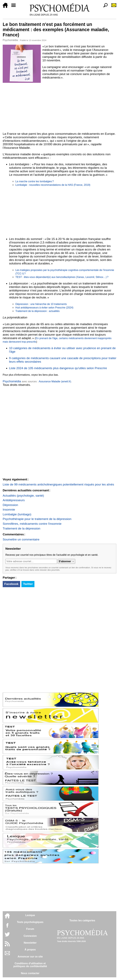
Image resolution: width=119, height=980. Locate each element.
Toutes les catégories (82, 920)
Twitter (28, 584)
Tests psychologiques (30, 922)
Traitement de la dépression (21, 528)
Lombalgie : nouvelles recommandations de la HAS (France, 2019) (53, 185)
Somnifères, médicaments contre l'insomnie (32, 524)
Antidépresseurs (14, 500)
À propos (30, 950)
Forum (30, 929)
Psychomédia (10, 40)
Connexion (30, 936)
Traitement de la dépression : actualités (38, 311)
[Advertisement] (60, 107)
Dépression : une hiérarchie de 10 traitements (41, 304)
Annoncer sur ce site (30, 957)
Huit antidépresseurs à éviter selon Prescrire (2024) (44, 308)
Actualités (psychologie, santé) (23, 496)
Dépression (10, 505)
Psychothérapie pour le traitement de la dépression (37, 519)
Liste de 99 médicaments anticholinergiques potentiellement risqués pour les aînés (58, 484)
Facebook (11, 584)
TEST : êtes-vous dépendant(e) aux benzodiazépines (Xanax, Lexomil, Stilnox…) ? (62, 277)
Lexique (30, 915)
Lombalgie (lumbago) (17, 514)
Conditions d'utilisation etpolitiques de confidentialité (30, 965)
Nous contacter (30, 973)
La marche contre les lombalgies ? (35, 181)
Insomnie (9, 510)
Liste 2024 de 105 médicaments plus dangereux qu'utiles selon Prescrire (58, 368)
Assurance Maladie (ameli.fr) (55, 381)
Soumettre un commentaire (21, 539)
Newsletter (30, 943)
